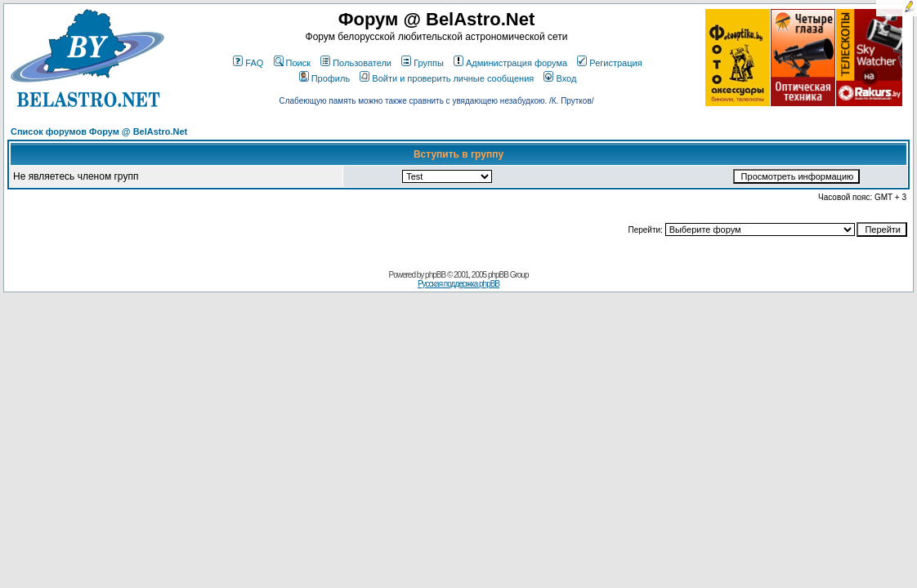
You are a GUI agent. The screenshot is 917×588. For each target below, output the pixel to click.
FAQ (248, 63)
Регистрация (609, 63)
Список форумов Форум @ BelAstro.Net (99, 131)
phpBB (435, 275)
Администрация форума (510, 63)
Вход (560, 78)
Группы (423, 63)
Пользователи (356, 63)
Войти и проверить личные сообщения (447, 78)
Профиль (325, 78)
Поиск (292, 63)
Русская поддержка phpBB (458, 284)
